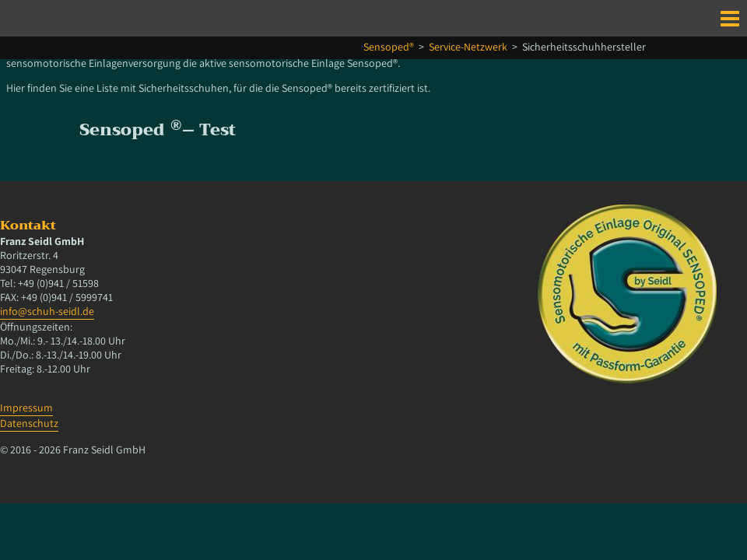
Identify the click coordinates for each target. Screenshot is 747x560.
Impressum (26, 408)
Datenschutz (29, 423)
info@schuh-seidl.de (47, 311)
